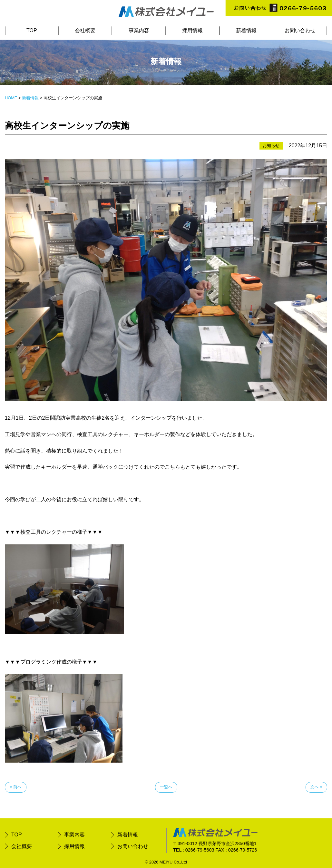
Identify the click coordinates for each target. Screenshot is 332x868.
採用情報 (192, 30)
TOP (32, 30)
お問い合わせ (300, 30)
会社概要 (85, 30)
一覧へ (166, 787)
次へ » (316, 787)
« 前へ (16, 787)
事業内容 (139, 30)
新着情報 (246, 30)
